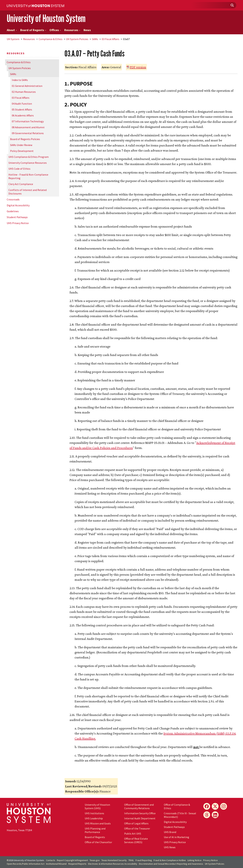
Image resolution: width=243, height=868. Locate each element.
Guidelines (13, 211)
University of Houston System (46, 18)
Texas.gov (95, 860)
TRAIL (131, 860)
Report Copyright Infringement (72, 860)
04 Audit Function (22, 104)
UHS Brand (170, 832)
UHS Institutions (94, 813)
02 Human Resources (24, 92)
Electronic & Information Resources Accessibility (113, 864)
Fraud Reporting (144, 860)
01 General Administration (27, 86)
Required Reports (77, 864)
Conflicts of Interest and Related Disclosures (28, 192)
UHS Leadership (94, 818)
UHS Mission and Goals (98, 823)
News (87, 30)
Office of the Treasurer (137, 828)
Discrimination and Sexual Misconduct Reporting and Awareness (171, 864)
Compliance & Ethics (51, 39)
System (13, 39)
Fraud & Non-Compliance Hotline (170, 860)
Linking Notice (194, 860)
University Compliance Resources (28, 163)
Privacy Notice (210, 860)
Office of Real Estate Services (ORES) (136, 840)
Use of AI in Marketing (177, 837)
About (12, 30)
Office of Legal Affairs (136, 823)
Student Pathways (17, 217)
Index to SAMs (20, 80)
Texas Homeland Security (114, 860)
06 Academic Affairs (23, 115)
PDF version (138, 67)
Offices (55, 30)
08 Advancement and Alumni (28, 127)
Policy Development (22, 151)
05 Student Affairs (22, 109)
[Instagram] (224, 806)
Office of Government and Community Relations (139, 806)
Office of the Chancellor (98, 842)
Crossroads (13, 199)
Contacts (51, 860)
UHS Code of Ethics (19, 169)
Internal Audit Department (140, 818)
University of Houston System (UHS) (97, 806)
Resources (72, 30)
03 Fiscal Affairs (111, 39)
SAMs (95, 39)
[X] (215, 806)
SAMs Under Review (21, 145)
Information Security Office (140, 813)
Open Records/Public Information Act (26, 864)
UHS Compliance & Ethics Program (29, 157)
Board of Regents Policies (25, 139)
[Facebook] (207, 806)
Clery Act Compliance (21, 184)
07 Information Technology (28, 121)
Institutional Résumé (56, 864)
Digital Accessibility (18, 205)
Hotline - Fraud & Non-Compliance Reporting (28, 176)
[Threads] (207, 815)
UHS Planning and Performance (95, 830)
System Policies (77, 39)
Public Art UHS (133, 834)
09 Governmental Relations (28, 133)
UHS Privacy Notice (18, 223)
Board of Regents (33, 30)
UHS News (170, 847)
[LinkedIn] (215, 815)
